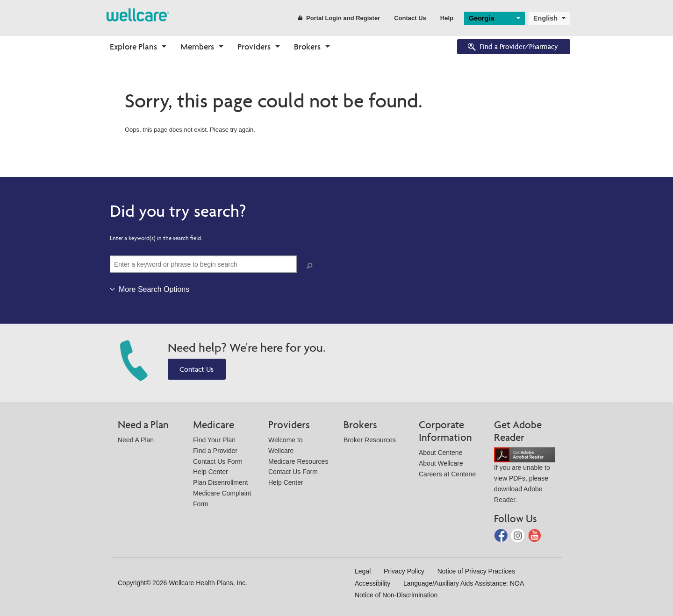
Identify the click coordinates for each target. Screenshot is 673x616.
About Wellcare (441, 463)
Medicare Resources (298, 461)
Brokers (307, 46)
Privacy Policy (404, 571)
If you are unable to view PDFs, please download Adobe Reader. (525, 477)
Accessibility (372, 583)
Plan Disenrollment (221, 482)
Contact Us (410, 18)
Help (447, 18)
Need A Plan (136, 440)
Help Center (211, 472)
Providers (254, 46)
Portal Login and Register (339, 18)
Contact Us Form (218, 461)
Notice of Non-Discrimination (396, 595)
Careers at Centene (447, 474)
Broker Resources (370, 440)
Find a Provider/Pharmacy (512, 47)
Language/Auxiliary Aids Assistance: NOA (464, 583)
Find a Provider (215, 451)
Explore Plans (133, 46)
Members (197, 46)
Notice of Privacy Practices (476, 571)
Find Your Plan (214, 440)
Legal (363, 571)
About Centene (440, 453)
